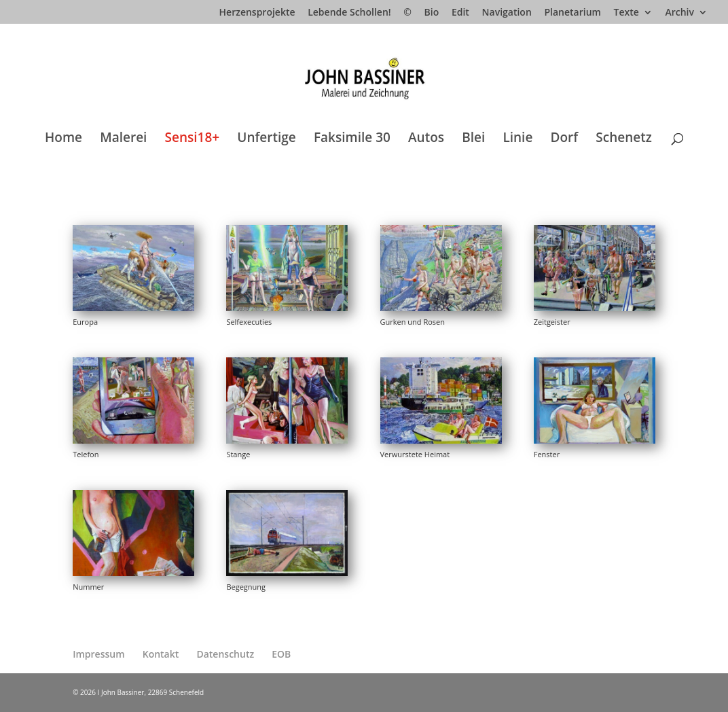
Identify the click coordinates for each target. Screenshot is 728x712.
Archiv (679, 13)
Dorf (565, 139)
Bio (432, 13)
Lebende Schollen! (349, 13)
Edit (460, 13)
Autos (426, 139)
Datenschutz (225, 654)
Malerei (123, 139)
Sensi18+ (193, 139)
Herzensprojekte (257, 13)
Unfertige (267, 139)
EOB (281, 654)
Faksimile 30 (352, 139)
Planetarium (572, 13)
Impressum (98, 654)
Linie (517, 139)
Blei (473, 139)
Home (63, 139)
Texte (626, 13)
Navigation (507, 13)
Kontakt (161, 654)
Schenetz (624, 139)
